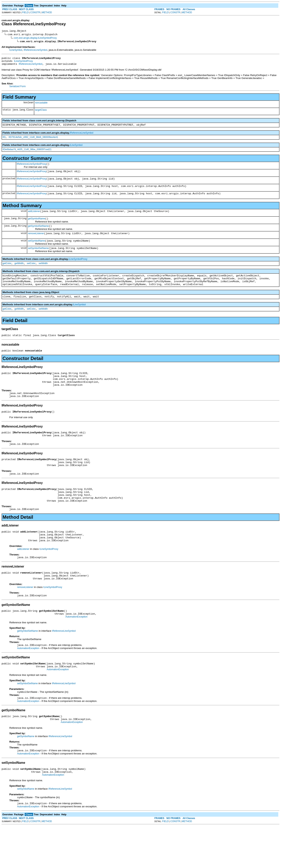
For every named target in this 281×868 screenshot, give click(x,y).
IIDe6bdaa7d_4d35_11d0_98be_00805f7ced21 (27, 153)
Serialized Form (18, 89)
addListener (34, 218)
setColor (31, 274)
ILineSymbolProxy (23, 63)
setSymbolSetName (38, 258)
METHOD (47, 12)
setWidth (43, 274)
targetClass (41, 112)
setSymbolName (36, 250)
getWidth (19, 274)
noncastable (41, 105)
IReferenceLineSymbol (35, 51)
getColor (7, 274)
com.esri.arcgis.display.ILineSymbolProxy (35, 39)
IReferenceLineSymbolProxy (32, 168)
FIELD (25, 12)
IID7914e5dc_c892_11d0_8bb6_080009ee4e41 (33, 141)
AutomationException (76, 651)
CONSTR (35, 12)
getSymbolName (36, 226)
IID (4, 141)
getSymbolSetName (38, 234)
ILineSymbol (16, 51)
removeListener (36, 242)
